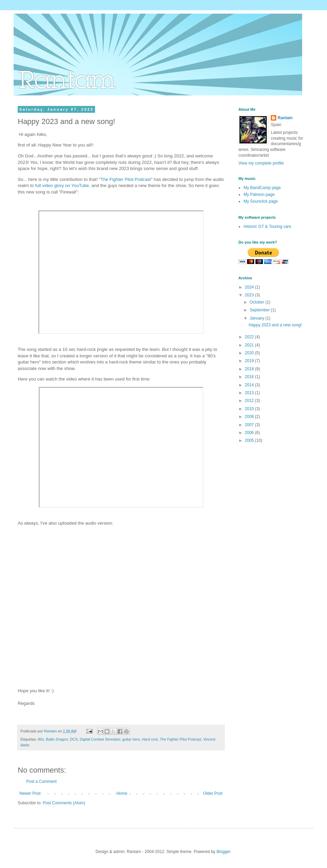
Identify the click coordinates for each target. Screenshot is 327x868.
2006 (250, 433)
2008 (250, 417)
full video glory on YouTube (62, 185)
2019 (250, 361)
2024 (250, 287)
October (258, 302)
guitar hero (131, 739)
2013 (250, 393)
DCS (74, 739)
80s (41, 739)
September (260, 310)
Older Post (213, 793)
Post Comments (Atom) (64, 803)
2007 (250, 425)
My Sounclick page (261, 201)
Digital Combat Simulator (100, 739)
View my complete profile (261, 163)
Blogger (223, 852)
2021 (250, 345)
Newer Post (30, 793)
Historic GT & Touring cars (267, 227)
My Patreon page (259, 195)
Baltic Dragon (57, 739)
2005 (250, 440)
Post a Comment (41, 781)
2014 (250, 385)
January (258, 318)
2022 (250, 337)
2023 (250, 295)
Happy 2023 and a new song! (275, 325)
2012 (250, 401)
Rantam (285, 118)
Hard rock (150, 739)
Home (122, 793)
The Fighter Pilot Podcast (126, 179)
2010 (250, 409)
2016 (250, 377)
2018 (250, 369)
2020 (250, 353)
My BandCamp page (262, 188)
